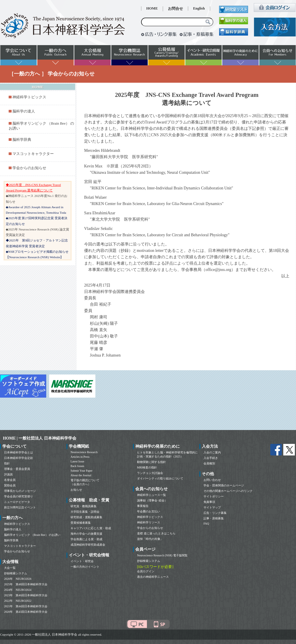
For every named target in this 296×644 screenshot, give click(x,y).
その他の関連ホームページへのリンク (228, 491)
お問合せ (175, 9)
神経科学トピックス (29, 97)
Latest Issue (77, 461)
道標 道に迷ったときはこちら (156, 533)
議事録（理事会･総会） (152, 500)
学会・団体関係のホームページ (224, 485)
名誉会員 (10, 480)
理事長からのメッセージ (20, 491)
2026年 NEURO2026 (18, 579)
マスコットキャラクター (33, 154)
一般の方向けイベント (85, 567)
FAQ (206, 524)
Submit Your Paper (82, 471)
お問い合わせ (212, 480)
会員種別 (209, 463)
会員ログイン (146, 571)
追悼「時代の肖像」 (150, 539)
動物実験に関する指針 (151, 462)
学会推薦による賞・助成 (86, 539)
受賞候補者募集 (81, 523)
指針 (7, 463)
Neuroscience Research (84, 452)
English (199, 8)
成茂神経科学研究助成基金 (88, 545)
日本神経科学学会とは (18, 452)
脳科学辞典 (22, 140)
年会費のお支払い (149, 511)
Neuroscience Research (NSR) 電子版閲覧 (162, 555)
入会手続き (211, 458)
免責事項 (209, 502)
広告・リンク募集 (215, 513)
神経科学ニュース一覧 (151, 495)
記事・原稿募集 (214, 518)
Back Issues (77, 466)
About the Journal (81, 475)
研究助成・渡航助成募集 (86, 517)
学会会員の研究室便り (18, 496)
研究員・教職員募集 (84, 506)
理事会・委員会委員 (17, 469)
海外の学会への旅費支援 (86, 534)
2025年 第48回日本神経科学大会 (26, 584)
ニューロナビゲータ (17, 502)
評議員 (8, 474)
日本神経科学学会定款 (18, 458)
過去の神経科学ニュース (153, 577)
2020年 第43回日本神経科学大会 (26, 612)
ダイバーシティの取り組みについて (160, 478)
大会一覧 (10, 568)
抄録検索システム (16, 573)
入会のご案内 (212, 452)
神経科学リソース (149, 522)
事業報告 (143, 506)
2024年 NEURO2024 (18, 590)
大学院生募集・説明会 (85, 512)
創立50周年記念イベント (20, 507)
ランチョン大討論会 (150, 473)
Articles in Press (80, 457)
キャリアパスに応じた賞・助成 (91, 528)
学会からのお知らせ (29, 168)
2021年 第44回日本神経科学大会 (26, 606)
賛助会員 (10, 485)
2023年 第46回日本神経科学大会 (26, 595)
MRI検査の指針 (147, 467)
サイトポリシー (214, 496)
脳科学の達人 (24, 111)
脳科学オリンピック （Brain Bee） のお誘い (32, 535)
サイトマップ (212, 507)
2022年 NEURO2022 (18, 601)
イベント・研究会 (82, 561)
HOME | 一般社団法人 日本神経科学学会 (40, 438)
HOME (152, 8)
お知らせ (76, 490)
